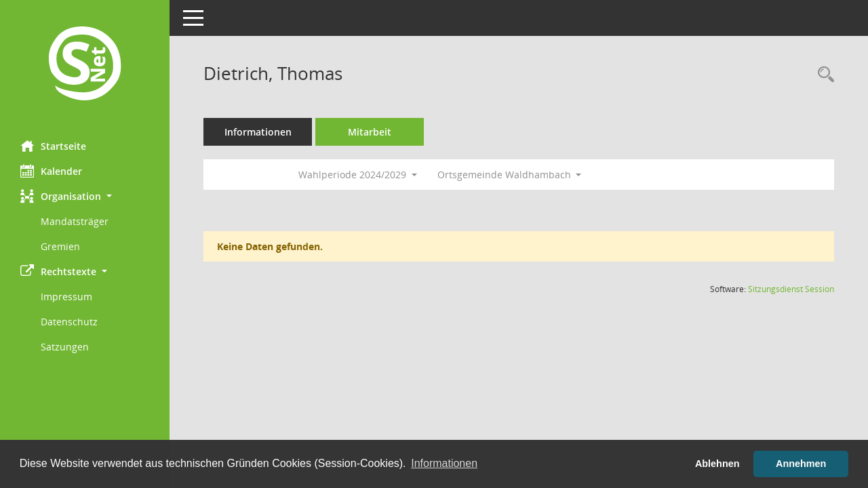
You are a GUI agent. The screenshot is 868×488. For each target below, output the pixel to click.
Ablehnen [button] (717, 464)
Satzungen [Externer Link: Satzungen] (65, 347)
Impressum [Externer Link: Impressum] (66, 297)
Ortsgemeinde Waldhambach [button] (510, 175)
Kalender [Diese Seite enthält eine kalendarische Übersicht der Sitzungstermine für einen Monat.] (51, 171)
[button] (85, 196)
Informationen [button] (444, 463)
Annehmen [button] (801, 464)
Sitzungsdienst (791, 289)
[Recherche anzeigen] (823, 75)
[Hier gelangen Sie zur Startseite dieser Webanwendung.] (85, 65)
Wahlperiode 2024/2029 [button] (358, 175)
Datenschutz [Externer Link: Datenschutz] (69, 322)
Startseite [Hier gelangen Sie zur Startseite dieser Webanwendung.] (53, 146)
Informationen (258, 132)
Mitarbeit (370, 132)
